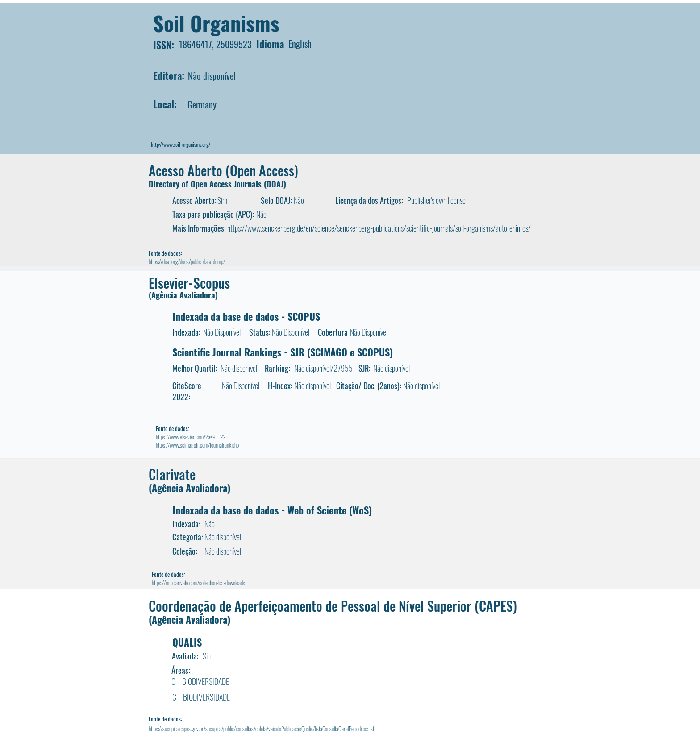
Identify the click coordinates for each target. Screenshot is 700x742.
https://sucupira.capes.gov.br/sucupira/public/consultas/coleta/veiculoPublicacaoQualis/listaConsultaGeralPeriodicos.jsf (261, 729)
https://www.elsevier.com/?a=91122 (191, 437)
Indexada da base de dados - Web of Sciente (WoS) (272, 510)
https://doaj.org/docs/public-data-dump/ (187, 261)
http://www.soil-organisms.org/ (181, 144)
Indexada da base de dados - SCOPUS (246, 316)
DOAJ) (276, 184)
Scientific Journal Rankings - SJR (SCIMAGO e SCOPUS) (283, 352)
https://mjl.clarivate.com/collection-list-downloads (198, 583)
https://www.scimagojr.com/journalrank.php (197, 445)
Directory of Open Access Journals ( (208, 184)
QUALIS (187, 642)
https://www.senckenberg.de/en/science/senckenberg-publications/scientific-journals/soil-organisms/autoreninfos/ (379, 228)
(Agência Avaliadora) (183, 295)
